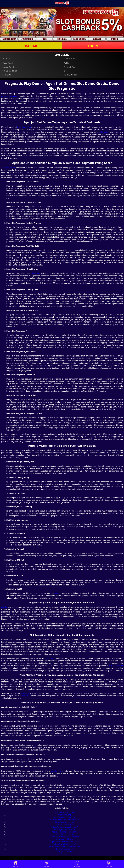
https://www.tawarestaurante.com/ (65, 842)
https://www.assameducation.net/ (65, 820)
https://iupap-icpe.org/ (65, 834)
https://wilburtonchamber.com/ (64, 827)
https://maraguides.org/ (65, 839)
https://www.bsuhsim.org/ (65, 844)
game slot (36, 273)
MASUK (16, 864)
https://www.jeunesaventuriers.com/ (65, 846)
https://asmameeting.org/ (65, 817)
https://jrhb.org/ (65, 815)
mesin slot (26, 696)
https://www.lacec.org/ (65, 849)
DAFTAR (31, 46)
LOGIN (93, 46)
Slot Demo (50, 658)
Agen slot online (8, 168)
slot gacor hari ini (65, 851)
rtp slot (4, 607)
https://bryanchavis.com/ (65, 812)
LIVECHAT (109, 864)
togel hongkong (24, 127)
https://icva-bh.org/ (65, 824)
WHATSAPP (77, 864)
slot (56, 593)
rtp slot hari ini (116, 666)
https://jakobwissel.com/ (65, 829)
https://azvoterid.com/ (65, 822)
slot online (105, 132)
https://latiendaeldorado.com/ (65, 832)
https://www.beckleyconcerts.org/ (64, 837)
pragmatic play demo (10, 96)
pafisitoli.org (56, 771)
